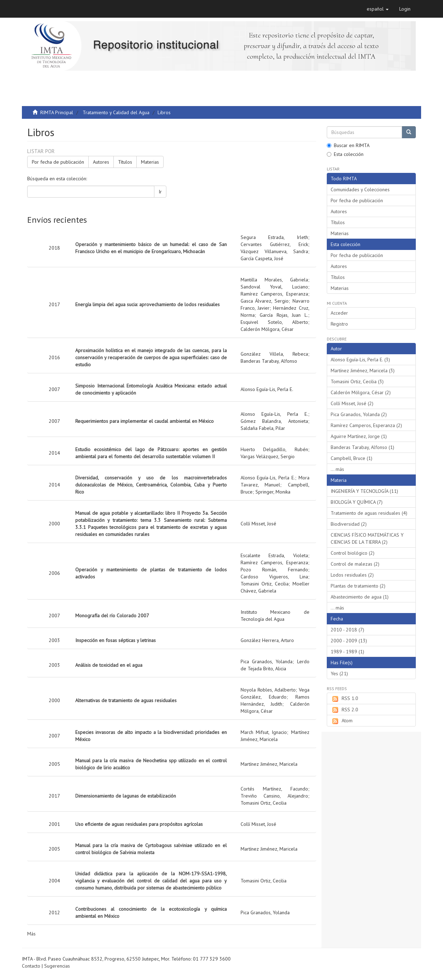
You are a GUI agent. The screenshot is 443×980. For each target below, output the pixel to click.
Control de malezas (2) (355, 564)
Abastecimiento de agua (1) (360, 597)
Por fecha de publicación (58, 162)
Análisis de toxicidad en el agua (109, 665)
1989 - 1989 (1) (347, 652)
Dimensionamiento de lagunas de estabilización (126, 796)
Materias (150, 162)
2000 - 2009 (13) (349, 641)
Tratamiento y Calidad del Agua (116, 112)
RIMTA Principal (57, 112)
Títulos (125, 162)
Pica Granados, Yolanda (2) (359, 414)
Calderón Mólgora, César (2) (361, 392)
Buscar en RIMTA (348, 145)
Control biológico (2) (353, 553)
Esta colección (345, 154)
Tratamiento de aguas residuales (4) (369, 513)
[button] (378, 9)
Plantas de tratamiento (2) (358, 586)
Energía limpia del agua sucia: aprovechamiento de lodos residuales (147, 304)
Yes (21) (339, 673)
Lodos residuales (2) (352, 575)
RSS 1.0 (344, 699)
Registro (339, 324)
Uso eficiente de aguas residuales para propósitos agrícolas (139, 824)
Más (31, 934)
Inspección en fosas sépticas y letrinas (116, 640)
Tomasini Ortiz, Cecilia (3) (357, 381)
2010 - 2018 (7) (347, 630)
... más (337, 469)
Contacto (31, 966)
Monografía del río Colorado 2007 (112, 616)
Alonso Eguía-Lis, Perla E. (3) (360, 360)
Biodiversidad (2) (349, 524)
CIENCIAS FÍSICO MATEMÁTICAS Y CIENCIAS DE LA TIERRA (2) (367, 538)
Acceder (339, 313)
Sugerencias (57, 966)
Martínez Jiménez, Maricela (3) (363, 371)
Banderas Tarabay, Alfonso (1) (362, 447)
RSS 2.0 (344, 710)
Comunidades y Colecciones (360, 189)
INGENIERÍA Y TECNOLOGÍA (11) (364, 491)
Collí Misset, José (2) (352, 403)
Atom (342, 721)
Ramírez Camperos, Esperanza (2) (366, 425)
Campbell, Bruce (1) (352, 458)
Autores (101, 162)
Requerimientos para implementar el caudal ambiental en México (144, 421)
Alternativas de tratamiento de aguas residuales (126, 700)
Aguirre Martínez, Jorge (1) (359, 436)
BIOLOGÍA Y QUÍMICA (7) (357, 502)
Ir (160, 192)
